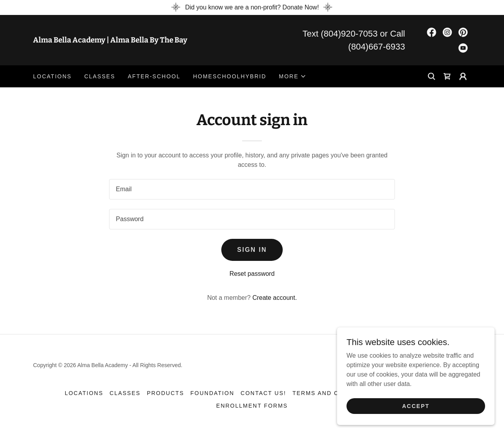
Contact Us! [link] (263, 393)
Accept (416, 406)
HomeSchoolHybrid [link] (230, 76)
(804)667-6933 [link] (376, 47)
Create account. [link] (275, 298)
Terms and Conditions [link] (335, 393)
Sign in (252, 250)
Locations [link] (52, 76)
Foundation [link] (212, 393)
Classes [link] (100, 76)
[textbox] (252, 189)
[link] (143, 40)
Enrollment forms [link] (252, 406)
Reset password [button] (252, 274)
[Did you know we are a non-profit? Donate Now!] (252, 7)
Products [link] (166, 393)
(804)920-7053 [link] (349, 34)
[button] (293, 76)
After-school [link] (154, 76)
